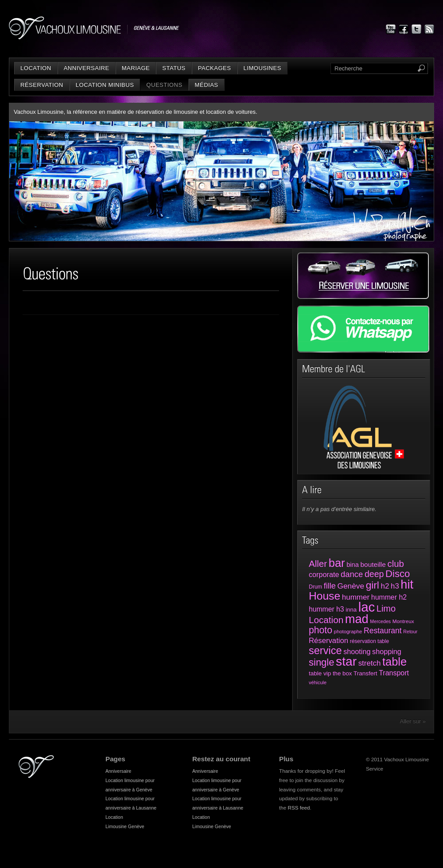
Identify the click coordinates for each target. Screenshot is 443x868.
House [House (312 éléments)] (324, 596)
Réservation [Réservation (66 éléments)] (328, 641)
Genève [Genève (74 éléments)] (351, 586)
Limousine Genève (125, 826)
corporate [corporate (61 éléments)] (324, 574)
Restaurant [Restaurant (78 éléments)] (383, 631)
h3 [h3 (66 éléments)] (395, 586)
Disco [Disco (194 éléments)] (398, 574)
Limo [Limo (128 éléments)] (386, 608)
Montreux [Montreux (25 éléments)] (403, 621)
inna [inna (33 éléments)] (351, 610)
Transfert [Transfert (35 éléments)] (365, 673)
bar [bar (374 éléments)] (337, 563)
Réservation (42, 85)
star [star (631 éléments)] (346, 661)
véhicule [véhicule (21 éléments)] (318, 682)
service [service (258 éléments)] (325, 651)
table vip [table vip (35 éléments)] (320, 673)
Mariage (136, 68)
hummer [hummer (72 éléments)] (356, 597)
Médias (207, 85)
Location (36, 68)
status (174, 68)
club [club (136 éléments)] (395, 564)
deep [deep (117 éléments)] (374, 574)
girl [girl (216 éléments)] (373, 585)
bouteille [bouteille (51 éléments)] (373, 564)
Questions (164, 85)
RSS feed (299, 808)
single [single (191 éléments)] (321, 662)
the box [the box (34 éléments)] (342, 673)
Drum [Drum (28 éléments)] (315, 587)
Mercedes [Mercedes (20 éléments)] (380, 621)
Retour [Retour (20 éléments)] (410, 632)
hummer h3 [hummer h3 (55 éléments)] (326, 609)
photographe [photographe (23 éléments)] (348, 632)
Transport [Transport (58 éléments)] (394, 673)
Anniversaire (87, 68)
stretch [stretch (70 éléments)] (370, 663)
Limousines (262, 68)
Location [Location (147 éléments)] (326, 620)
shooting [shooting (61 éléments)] (357, 651)
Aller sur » (413, 721)
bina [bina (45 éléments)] (353, 565)
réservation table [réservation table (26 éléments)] (369, 641)
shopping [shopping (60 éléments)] (387, 651)
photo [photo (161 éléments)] (321, 630)
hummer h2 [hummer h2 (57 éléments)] (389, 597)
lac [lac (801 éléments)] (367, 607)
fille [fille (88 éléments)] (330, 586)
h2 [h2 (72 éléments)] (385, 586)
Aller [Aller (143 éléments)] (318, 564)
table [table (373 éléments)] (394, 662)
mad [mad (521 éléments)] (357, 619)
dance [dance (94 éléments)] (352, 574)
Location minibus (105, 85)
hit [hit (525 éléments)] (407, 584)
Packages (215, 68)
